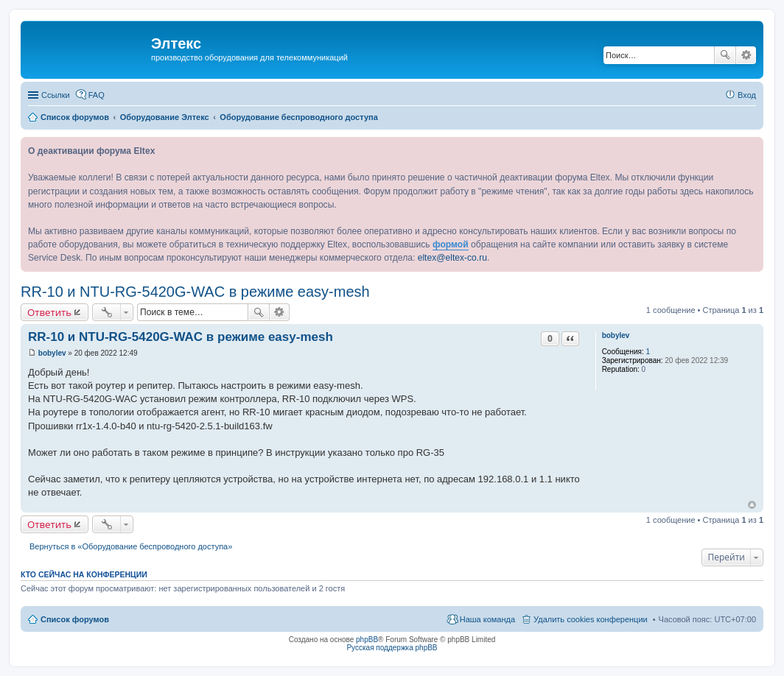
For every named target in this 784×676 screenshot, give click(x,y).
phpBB (367, 640)
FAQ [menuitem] (97, 95)
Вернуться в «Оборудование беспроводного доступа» (131, 546)
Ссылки (56, 95)
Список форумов (75, 619)
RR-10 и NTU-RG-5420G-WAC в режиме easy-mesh (195, 292)
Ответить (49, 312)
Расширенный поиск (746, 55)
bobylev (616, 335)
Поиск (725, 55)
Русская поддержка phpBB (392, 648)
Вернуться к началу (752, 505)
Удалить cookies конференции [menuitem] (591, 619)
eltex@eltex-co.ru (452, 258)
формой (451, 244)
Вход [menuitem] (747, 95)
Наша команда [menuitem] (487, 619)
